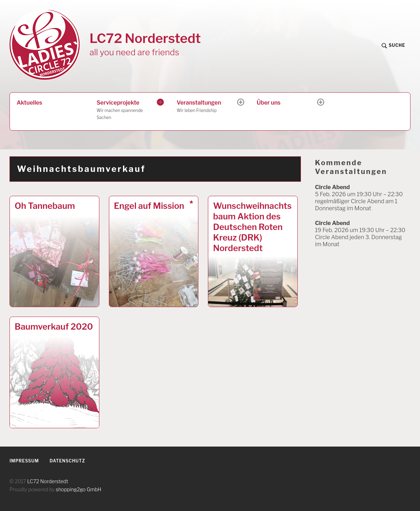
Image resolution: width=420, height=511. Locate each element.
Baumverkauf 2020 (54, 327)
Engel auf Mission (149, 206)
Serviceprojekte (127, 110)
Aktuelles (29, 103)
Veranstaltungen (207, 107)
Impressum (24, 461)
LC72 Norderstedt (145, 38)
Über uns (269, 103)
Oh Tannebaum (45, 206)
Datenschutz (67, 461)
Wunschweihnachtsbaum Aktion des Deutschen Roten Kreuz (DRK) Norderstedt (252, 227)
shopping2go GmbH (78, 489)
